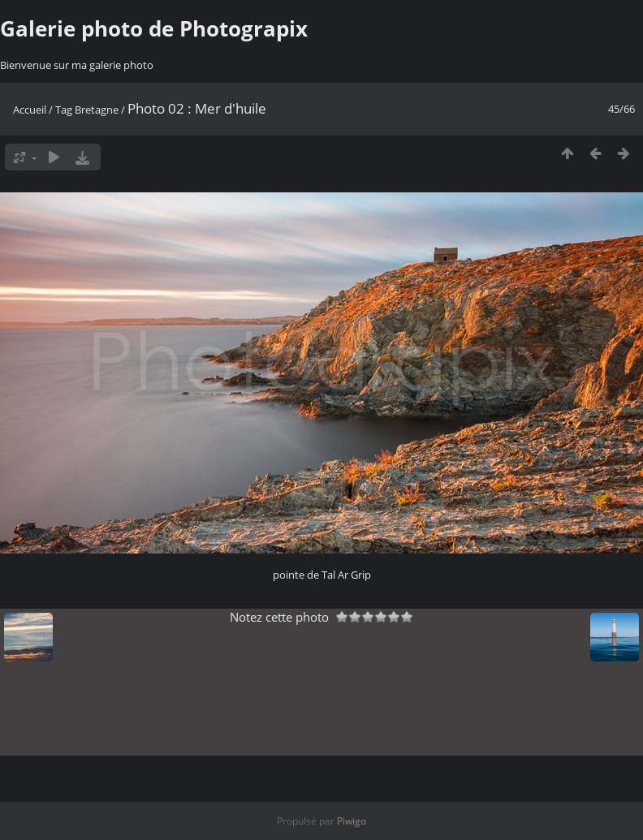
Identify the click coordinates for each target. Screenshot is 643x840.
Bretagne (97, 110)
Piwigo (352, 821)
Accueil (30, 110)
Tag (64, 110)
